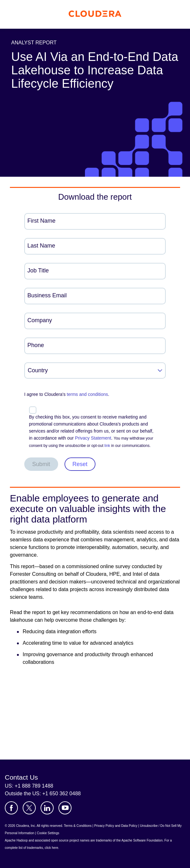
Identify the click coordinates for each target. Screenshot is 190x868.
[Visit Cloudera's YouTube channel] (65, 808)
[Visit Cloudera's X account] (29, 808)
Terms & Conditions (78, 826)
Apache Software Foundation (142, 840)
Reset (80, 464)
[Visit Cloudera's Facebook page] (11, 808)
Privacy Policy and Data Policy (116, 826)
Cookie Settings (48, 833)
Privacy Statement (93, 438)
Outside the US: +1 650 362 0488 (43, 794)
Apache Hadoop (16, 840)
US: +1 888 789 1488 (29, 786)
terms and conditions (87, 394)
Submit (41, 464)
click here (51, 848)
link (107, 446)
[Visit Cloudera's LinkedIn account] (47, 808)
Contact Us (21, 777)
